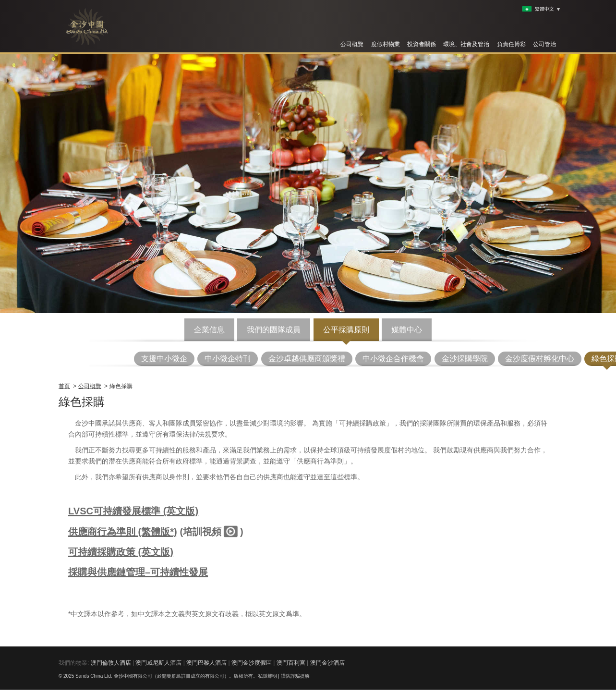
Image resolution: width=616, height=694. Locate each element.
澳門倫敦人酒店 (111, 663)
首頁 (64, 386)
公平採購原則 (346, 330)
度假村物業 (386, 44)
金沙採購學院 (465, 359)
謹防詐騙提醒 (295, 676)
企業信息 (209, 330)
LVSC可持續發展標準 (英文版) (133, 511)
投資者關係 (422, 44)
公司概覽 (352, 44)
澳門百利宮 (291, 663)
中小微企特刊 (228, 359)
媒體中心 (407, 330)
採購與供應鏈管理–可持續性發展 (138, 572)
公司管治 (544, 44)
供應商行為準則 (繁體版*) (123, 532)
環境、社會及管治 (466, 44)
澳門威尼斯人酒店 (158, 663)
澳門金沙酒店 (327, 663)
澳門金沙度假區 (252, 663)
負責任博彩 (511, 44)
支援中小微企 (164, 359)
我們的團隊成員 (274, 330)
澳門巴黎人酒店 (206, 663)
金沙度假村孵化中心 (540, 359)
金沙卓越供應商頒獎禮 (307, 359)
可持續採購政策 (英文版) (121, 552)
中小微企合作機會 (393, 359)
